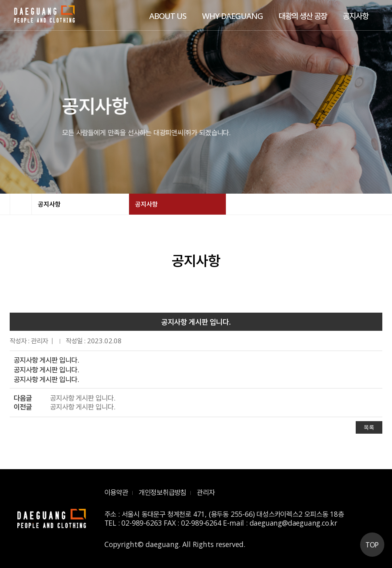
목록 (369, 427)
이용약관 (116, 492)
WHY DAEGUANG (232, 16)
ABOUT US (168, 16)
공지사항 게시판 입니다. (82, 398)
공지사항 (356, 16)
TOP (372, 545)
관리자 (206, 492)
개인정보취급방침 (163, 492)
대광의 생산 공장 (303, 16)
